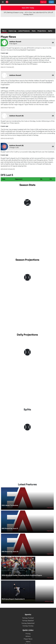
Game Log (12, 31)
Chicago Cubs (14, 148)
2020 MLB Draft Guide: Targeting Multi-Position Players (22, 575)
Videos (28, 642)
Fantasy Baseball (28, 621)
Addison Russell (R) (16, 116)
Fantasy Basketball (28, 623)
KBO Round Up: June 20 (10, 552)
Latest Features (24, 31)
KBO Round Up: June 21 (10, 528)
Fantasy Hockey (28, 626)
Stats (34, 31)
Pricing (28, 634)
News (4, 31)
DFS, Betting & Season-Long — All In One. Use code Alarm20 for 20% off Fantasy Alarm (28, 13)
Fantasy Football (28, 618)
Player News (28, 639)
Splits (50, 31)
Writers (28, 636)
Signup (43, 2)
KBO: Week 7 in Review (10, 505)
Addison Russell (15, 42)
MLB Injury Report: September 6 (13, 599)
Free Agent (13, 44)
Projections (42, 31)
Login (51, 2)
